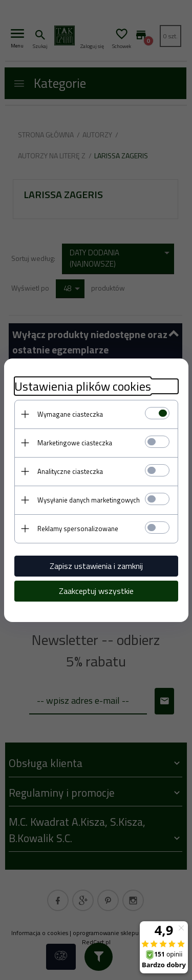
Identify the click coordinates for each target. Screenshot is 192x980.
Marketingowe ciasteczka (75, 443)
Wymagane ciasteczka (70, 414)
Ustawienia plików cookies (83, 386)
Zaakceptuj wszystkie (96, 591)
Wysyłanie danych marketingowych (89, 500)
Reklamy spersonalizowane (78, 529)
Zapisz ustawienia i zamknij (96, 566)
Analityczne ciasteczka (70, 471)
